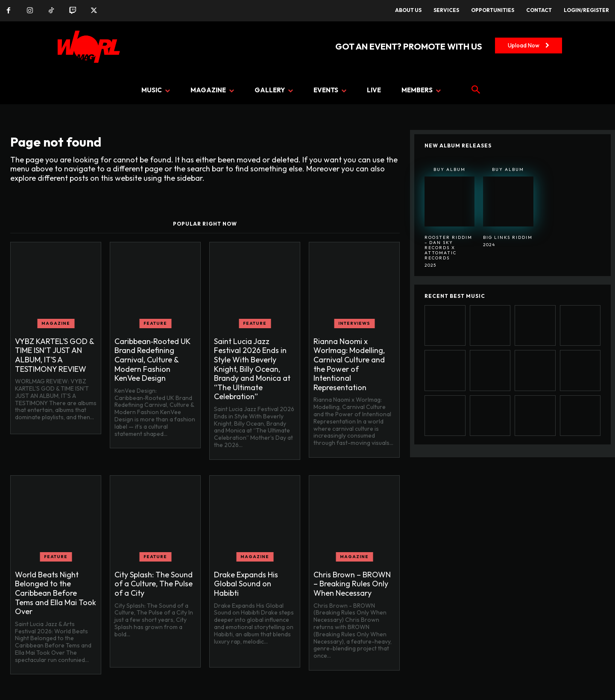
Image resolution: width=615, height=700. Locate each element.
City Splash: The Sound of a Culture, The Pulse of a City (154, 584)
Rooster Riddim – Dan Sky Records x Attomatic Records (448, 248)
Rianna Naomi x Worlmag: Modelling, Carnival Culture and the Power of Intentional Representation (349, 364)
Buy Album (450, 169)
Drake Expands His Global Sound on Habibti (246, 584)
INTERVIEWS (354, 323)
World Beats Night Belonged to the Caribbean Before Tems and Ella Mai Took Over (56, 593)
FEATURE (155, 323)
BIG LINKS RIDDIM (508, 237)
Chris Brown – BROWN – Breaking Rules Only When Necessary (352, 584)
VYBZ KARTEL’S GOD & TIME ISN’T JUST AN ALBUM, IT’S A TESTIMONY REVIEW (55, 355)
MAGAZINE (56, 323)
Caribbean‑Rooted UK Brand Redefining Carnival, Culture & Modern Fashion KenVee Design (152, 360)
